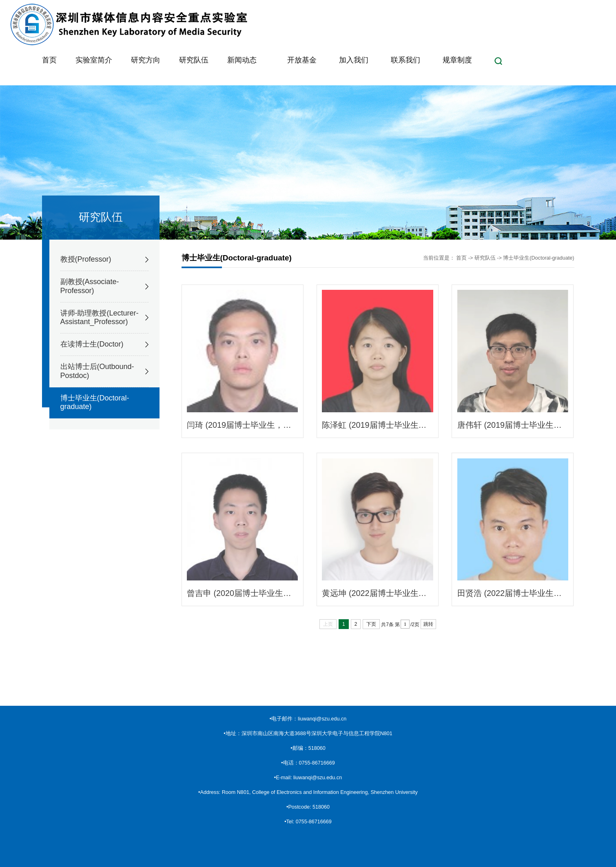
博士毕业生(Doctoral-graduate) (95, 402)
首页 (461, 258)
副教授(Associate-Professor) (90, 286)
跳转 (428, 624)
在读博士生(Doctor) (92, 344)
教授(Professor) (86, 259)
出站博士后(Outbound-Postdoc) (97, 371)
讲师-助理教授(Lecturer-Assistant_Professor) (100, 318)
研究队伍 (485, 258)
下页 (371, 624)
